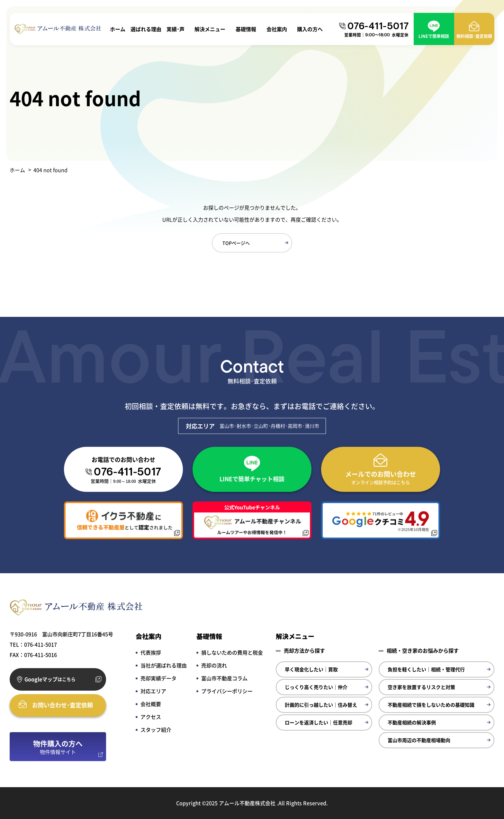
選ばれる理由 (146, 29)
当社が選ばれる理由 (164, 665)
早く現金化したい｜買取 (311, 669)
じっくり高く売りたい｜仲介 (316, 687)
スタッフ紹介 (156, 730)
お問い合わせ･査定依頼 (63, 705)
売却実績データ (158, 678)
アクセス (151, 717)
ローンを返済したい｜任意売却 (319, 722)
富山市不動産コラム (224, 678)
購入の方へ (310, 29)
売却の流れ (214, 665)
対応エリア (153, 691)
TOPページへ (236, 243)
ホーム (118, 29)
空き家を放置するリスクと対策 (421, 687)
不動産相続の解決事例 (412, 722)
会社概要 (151, 704)
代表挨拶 (151, 652)
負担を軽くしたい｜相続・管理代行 (426, 669)
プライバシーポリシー (227, 691)
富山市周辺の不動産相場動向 (419, 740)
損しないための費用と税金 (232, 652)
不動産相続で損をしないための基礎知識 (431, 705)
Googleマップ (50, 679)
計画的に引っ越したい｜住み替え (321, 705)
